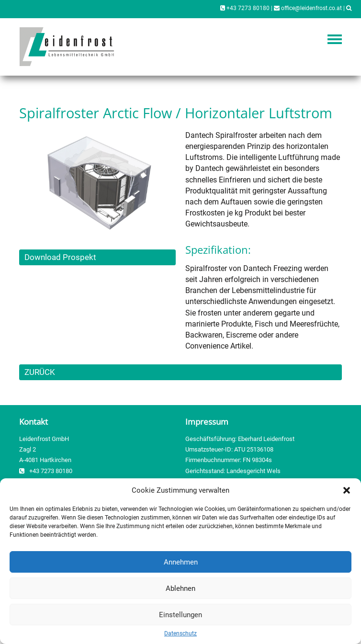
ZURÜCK (40, 372)
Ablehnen (180, 588)
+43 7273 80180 (245, 8)
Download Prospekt (60, 257)
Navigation (335, 39)
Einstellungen (180, 615)
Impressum (207, 422)
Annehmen (181, 562)
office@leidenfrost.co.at (308, 8)
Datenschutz (180, 633)
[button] (347, 490)
